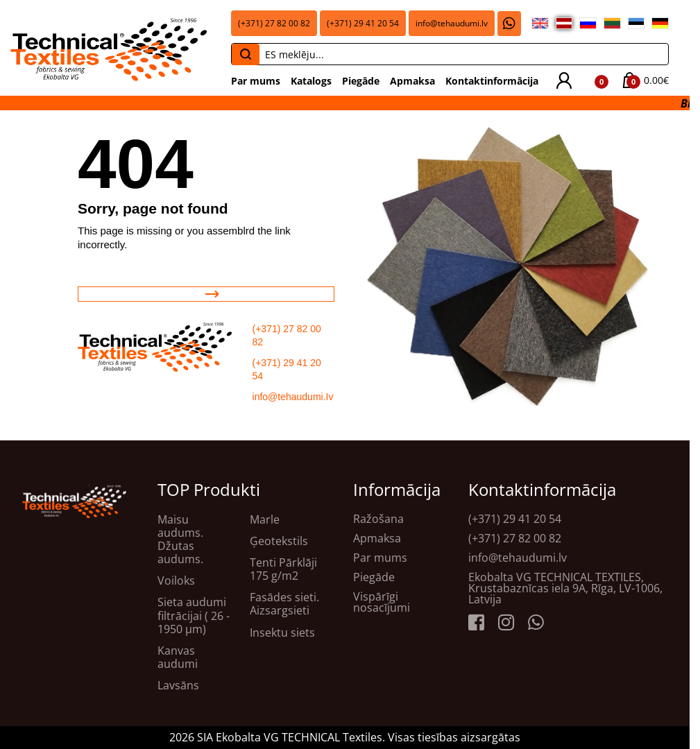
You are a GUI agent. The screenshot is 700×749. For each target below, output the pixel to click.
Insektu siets (282, 633)
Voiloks (176, 581)
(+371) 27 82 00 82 (274, 23)
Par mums (256, 81)
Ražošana (378, 519)
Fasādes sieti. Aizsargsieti (284, 604)
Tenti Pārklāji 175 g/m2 (283, 569)
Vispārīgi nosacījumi (382, 602)
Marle (265, 520)
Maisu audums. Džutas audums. (180, 540)
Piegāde (361, 81)
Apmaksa (412, 81)
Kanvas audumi (178, 657)
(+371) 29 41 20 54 (363, 23)
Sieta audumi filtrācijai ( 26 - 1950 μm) (194, 616)
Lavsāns (178, 686)
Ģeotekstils (279, 541)
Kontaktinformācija (492, 81)
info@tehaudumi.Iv (293, 397)
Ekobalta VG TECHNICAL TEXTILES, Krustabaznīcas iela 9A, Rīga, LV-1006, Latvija (565, 588)
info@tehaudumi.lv (452, 23)
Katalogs (311, 81)
